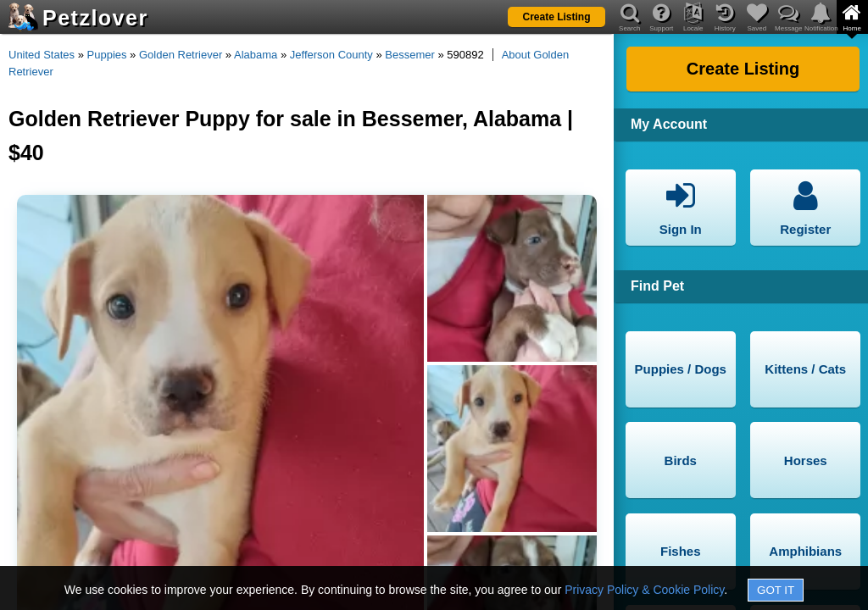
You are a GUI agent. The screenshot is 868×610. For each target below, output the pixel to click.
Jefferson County (331, 55)
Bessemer (410, 55)
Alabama (256, 55)
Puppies (107, 55)
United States (42, 55)
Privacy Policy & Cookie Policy (644, 590)
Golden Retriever (181, 55)
